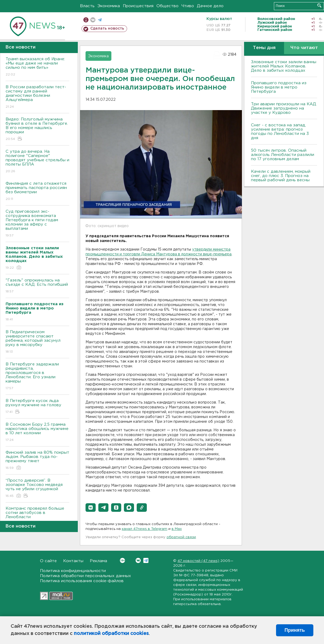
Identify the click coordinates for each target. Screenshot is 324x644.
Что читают (304, 48)
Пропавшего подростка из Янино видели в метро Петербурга (279, 87)
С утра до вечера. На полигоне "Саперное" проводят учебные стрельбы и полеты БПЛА (37, 162)
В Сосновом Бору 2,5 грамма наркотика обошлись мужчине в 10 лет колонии (37, 432)
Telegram (146, 560)
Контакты (73, 561)
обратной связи (181, 537)
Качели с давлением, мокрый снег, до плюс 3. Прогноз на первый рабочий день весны (281, 176)
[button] (91, 508)
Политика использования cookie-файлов (82, 581)
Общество (167, 6)
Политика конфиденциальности (73, 571)
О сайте (48, 561)
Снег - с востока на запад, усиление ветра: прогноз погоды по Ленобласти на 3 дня (280, 132)
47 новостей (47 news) (198, 561)
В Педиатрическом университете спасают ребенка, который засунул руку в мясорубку (37, 342)
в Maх (177, 529)
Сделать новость (107, 29)
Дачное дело (210, 6)
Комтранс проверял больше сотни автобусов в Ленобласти (37, 516)
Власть (87, 6)
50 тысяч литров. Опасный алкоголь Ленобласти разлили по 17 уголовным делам (283, 155)
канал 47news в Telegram (145, 529)
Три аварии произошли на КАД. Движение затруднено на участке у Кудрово (284, 108)
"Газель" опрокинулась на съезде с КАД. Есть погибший (37, 286)
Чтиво (188, 6)
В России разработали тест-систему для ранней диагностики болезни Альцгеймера (37, 97)
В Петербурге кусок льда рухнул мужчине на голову (37, 407)
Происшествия (138, 6)
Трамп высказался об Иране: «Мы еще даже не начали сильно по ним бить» (37, 67)
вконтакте (93, 20)
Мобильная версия (86, 20)
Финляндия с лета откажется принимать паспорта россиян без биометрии (37, 192)
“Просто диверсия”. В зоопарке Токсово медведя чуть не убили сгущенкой (37, 488)
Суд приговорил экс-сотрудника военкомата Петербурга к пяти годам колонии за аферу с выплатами (37, 224)
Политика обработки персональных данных (86, 576)
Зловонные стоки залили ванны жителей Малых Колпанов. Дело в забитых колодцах (284, 66)
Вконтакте (122, 560)
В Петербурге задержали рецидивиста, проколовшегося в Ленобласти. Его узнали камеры (37, 377)
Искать (319, 5)
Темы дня (264, 48)
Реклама (98, 561)
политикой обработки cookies (111, 634)
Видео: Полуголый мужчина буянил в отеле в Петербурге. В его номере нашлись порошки (37, 129)
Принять (295, 630)
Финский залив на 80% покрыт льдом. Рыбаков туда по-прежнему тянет (37, 460)
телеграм (100, 20)
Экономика (109, 6)
